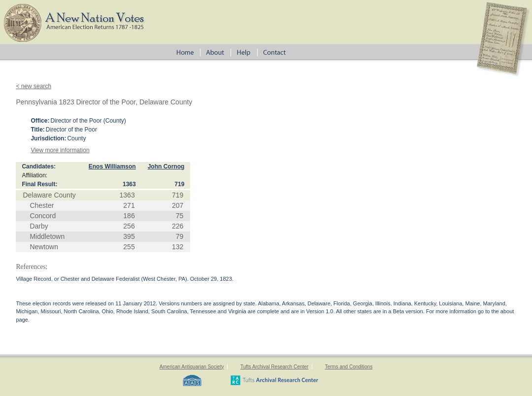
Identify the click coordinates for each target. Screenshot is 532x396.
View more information (60, 150)
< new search (33, 86)
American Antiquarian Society (192, 367)
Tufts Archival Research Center (274, 367)
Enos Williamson (112, 166)
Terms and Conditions (349, 367)
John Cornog (166, 166)
